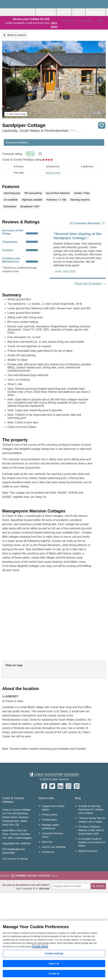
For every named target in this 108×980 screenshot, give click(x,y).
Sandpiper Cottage (24, 125)
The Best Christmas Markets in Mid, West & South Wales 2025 (91, 830)
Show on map (53, 173)
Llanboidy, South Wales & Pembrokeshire (42, 131)
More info (47, 842)
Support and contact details (53, 808)
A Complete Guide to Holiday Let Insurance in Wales (92, 842)
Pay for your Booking (54, 847)
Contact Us (48, 852)
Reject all (54, 964)
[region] (54, 950)
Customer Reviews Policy (53, 835)
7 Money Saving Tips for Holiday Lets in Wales (92, 820)
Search (100, 886)
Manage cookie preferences (51, 827)
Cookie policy (49, 820)
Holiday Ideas (86, 21)
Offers (100, 21)
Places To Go (68, 21)
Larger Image (16, 114)
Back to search (17, 35)
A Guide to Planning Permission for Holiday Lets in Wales (91, 810)
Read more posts (88, 851)
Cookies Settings (54, 953)
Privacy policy (50, 815)
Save (102, 126)
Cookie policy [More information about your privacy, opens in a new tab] (40, 947)
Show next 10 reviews (88, 283)
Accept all (54, 973)
